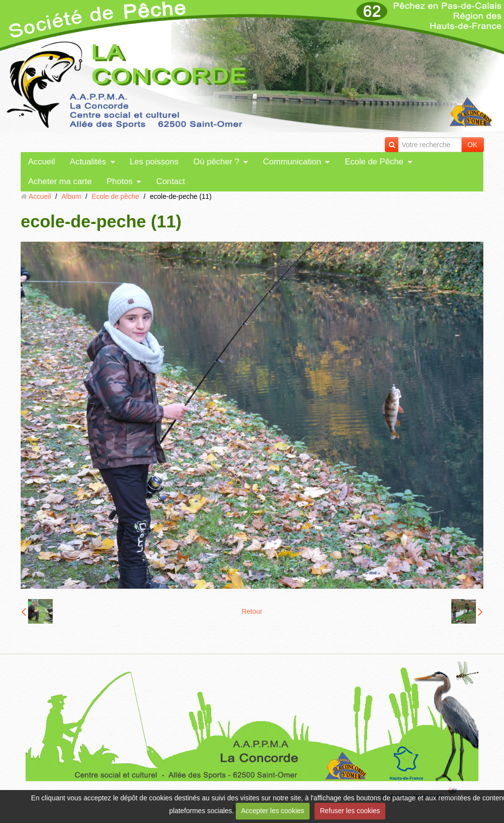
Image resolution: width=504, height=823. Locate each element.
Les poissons (154, 162)
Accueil (42, 162)
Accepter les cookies (273, 811)
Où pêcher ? (217, 162)
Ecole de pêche (115, 196)
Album (71, 196)
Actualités (88, 162)
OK (472, 145)
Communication (292, 162)
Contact (171, 181)
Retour (252, 611)
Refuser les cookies (350, 811)
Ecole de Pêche (374, 162)
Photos (119, 181)
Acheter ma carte (60, 181)
